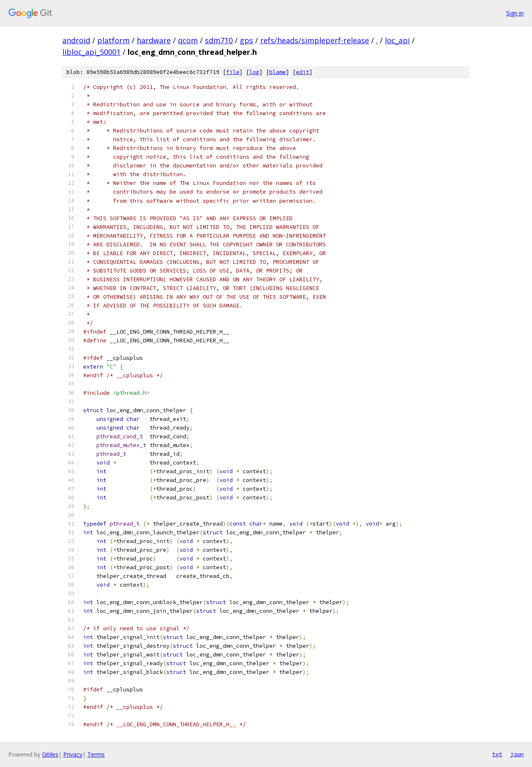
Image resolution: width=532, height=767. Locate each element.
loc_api (397, 40)
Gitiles (50, 754)
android (76, 40)
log (254, 72)
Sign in (515, 13)
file (233, 72)
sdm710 (219, 40)
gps (246, 40)
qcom (188, 40)
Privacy (73, 754)
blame (278, 72)
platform (113, 40)
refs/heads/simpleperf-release (315, 40)
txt (497, 754)
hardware (154, 40)
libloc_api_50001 (91, 52)
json (517, 754)
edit (303, 72)
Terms (96, 754)
